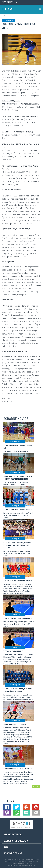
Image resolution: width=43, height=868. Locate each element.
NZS (6, 847)
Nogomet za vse (13, 853)
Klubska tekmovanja (16, 841)
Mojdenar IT (25, 865)
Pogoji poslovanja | (17, 863)
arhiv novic (36, 786)
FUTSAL (8, 9)
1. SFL (12, 20)
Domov (4, 15)
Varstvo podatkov (27, 863)
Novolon (32, 865)
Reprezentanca (12, 835)
